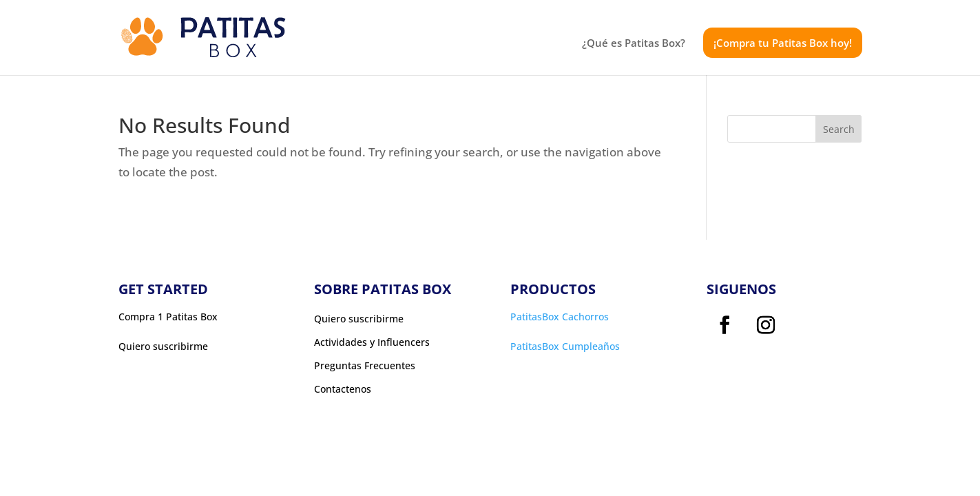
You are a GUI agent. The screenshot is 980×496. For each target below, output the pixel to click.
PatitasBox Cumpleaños (565, 346)
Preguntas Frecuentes (365, 366)
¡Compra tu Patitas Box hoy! (783, 43)
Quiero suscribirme (359, 319)
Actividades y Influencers (372, 342)
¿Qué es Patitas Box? (634, 44)
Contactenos (343, 389)
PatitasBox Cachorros (560, 317)
